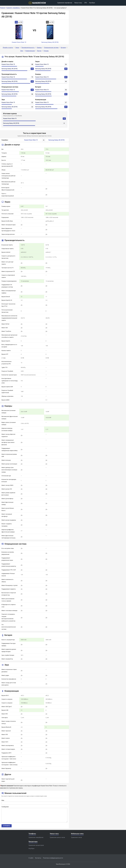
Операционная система (51, 48)
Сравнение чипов (76, 837)
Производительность (28, 48)
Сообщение (5, 807)
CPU (86, 3)
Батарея (63, 48)
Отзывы (46, 51)
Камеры (39, 48)
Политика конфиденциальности (53, 858)
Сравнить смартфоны (13, 8)
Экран (17, 48)
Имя (3, 800)
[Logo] (38, 3)
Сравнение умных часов (57, 837)
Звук (22, 51)
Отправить (7, 826)
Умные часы (78, 3)
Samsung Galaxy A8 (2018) (9, 69)
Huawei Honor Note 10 (8, 64)
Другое (39, 51)
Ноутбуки (92, 3)
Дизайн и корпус (8, 48)
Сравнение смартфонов (65, 3)
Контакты (38, 858)
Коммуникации (30, 51)
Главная (3, 8)
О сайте (31, 858)
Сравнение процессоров (36, 845)
